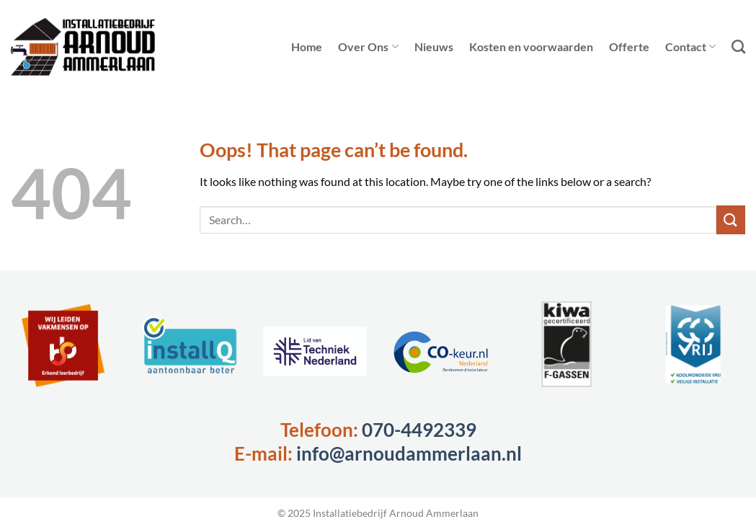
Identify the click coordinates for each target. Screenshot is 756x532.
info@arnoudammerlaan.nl (409, 453)
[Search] (738, 46)
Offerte (629, 46)
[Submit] (731, 220)
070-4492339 (419, 430)
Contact (690, 47)
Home (307, 46)
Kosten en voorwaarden (531, 46)
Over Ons (368, 47)
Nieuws (434, 46)
